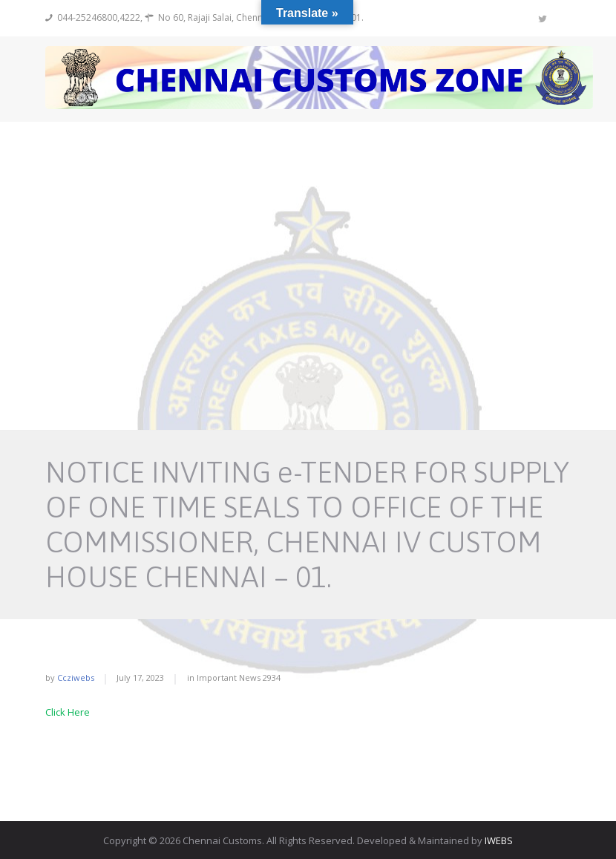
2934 (272, 677)
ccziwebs (76, 677)
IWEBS (499, 840)
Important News (229, 677)
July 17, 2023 (140, 677)
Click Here (68, 712)
